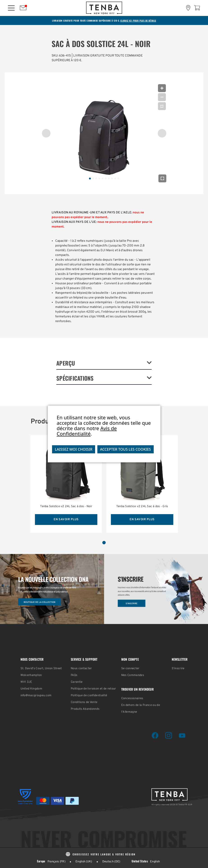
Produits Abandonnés (85, 709)
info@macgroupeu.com (36, 696)
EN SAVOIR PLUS (66, 520)
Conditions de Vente (84, 702)
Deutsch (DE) (111, 862)
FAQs (74, 675)
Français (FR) (56, 862)
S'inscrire (178, 669)
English (155, 862)
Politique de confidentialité (89, 696)
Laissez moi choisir (74, 449)
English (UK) (84, 862)
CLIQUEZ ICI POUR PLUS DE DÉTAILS (138, 21)
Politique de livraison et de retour (93, 689)
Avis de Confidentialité (87, 431)
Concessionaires (132, 698)
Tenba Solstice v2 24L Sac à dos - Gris (142, 506)
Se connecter (130, 669)
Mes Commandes (133, 675)
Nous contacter (81, 669)
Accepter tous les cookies (126, 449)
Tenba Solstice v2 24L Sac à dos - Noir (66, 506)
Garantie (77, 682)
